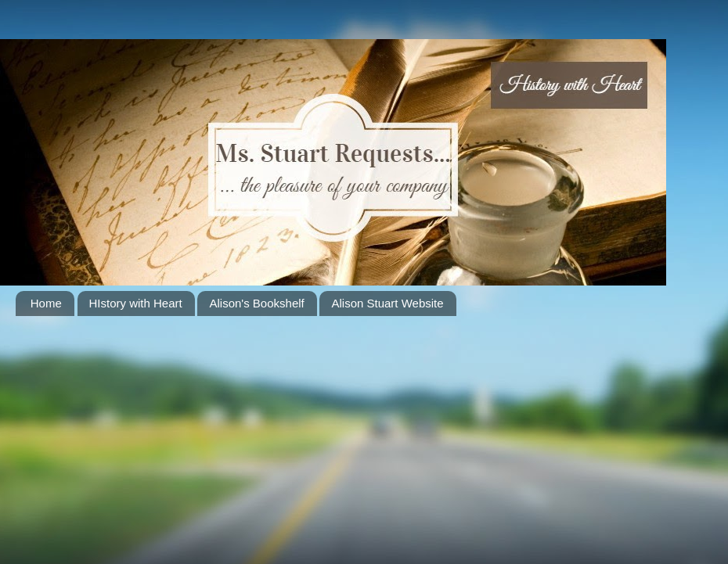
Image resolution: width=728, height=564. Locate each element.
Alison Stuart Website (387, 303)
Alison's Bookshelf (256, 303)
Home (46, 303)
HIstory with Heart (136, 303)
